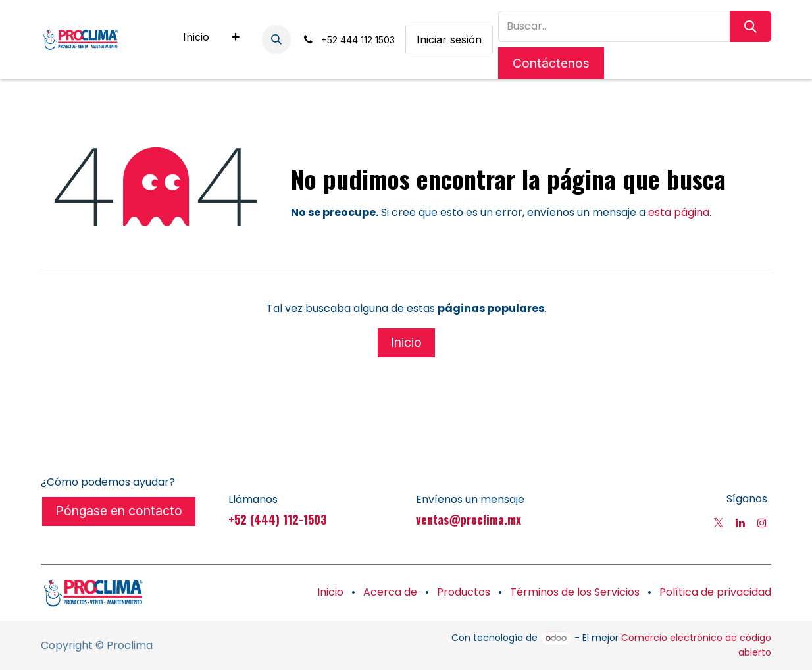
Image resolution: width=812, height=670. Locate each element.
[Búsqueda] (750, 26)
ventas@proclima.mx (469, 519)
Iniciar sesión (449, 39)
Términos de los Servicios (575, 592)
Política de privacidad (715, 592)
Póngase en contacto (119, 511)
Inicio (406, 342)
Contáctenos (551, 63)
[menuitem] (196, 39)
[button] (276, 39)
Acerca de (390, 592)
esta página (679, 212)
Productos (464, 592)
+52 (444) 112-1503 (278, 519)
